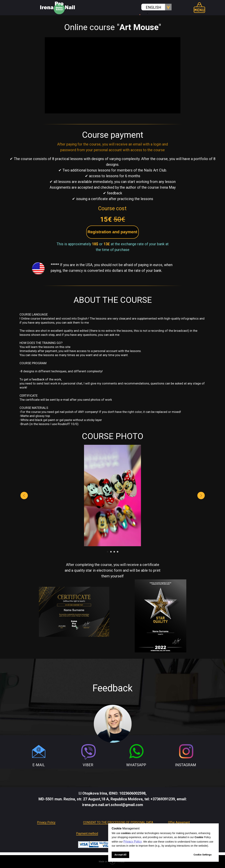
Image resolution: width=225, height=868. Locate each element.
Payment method (87, 833)
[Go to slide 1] (108, 552)
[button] (112, 232)
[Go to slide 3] (114, 552)
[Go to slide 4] (118, 552)
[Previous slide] (24, 495)
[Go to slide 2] (111, 552)
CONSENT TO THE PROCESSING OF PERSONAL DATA (118, 822)
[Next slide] (201, 495)
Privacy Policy (46, 822)
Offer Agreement (179, 822)
